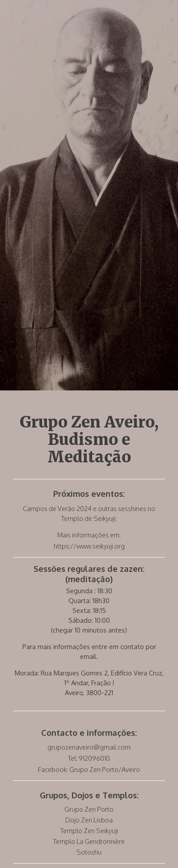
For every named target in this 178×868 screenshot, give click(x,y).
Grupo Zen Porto (89, 809)
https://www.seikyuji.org (89, 546)
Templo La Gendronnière (89, 841)
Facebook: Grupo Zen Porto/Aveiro (89, 769)
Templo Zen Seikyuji (89, 830)
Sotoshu (89, 852)
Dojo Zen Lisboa (89, 820)
